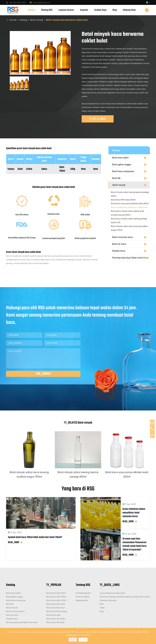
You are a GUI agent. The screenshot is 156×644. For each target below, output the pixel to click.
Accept (83, 640)
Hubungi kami (129, 10)
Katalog (31, 10)
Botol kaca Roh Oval (55, 596)
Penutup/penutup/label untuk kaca (130, 258)
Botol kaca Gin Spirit (55, 610)
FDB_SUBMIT (43, 374)
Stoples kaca (119, 251)
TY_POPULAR (54, 573)
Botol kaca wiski (53, 603)
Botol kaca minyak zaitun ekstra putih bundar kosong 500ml (128, 213)
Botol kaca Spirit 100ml (56, 585)
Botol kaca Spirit (120, 158)
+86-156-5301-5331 (16, 3)
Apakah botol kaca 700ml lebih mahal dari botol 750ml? (35, 539)
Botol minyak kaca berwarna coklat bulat (67, 20)
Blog (115, 10)
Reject (73, 640)
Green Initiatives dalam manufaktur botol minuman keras (129, 511)
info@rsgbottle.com (40, 3)
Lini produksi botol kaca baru (112, 581)
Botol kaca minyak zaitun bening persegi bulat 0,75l (129, 221)
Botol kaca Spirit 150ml (56, 588)
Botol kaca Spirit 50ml (56, 581)
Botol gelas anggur (122, 164)
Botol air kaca (119, 244)
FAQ (102, 592)
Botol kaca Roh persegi (57, 599)
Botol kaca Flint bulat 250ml (123, 200)
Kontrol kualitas (82, 585)
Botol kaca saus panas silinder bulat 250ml (130, 204)
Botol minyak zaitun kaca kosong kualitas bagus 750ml (129, 228)
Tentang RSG (47, 10)
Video (102, 596)
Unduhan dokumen (108, 588)
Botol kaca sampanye (123, 171)
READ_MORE (15, 544)
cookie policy (72, 635)
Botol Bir (116, 178)
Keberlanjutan (82, 588)
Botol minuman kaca (122, 237)
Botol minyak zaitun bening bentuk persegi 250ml (130, 194)
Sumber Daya (100, 10)
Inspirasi (84, 10)
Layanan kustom (66, 10)
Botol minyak (37, 20)
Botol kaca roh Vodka (56, 607)
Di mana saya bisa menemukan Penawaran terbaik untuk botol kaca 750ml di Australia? (130, 536)
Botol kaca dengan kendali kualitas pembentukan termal (125, 585)
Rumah (13, 20)
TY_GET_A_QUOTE (98, 119)
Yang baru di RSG (78, 490)
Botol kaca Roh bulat (56, 592)
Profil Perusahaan (83, 581)
